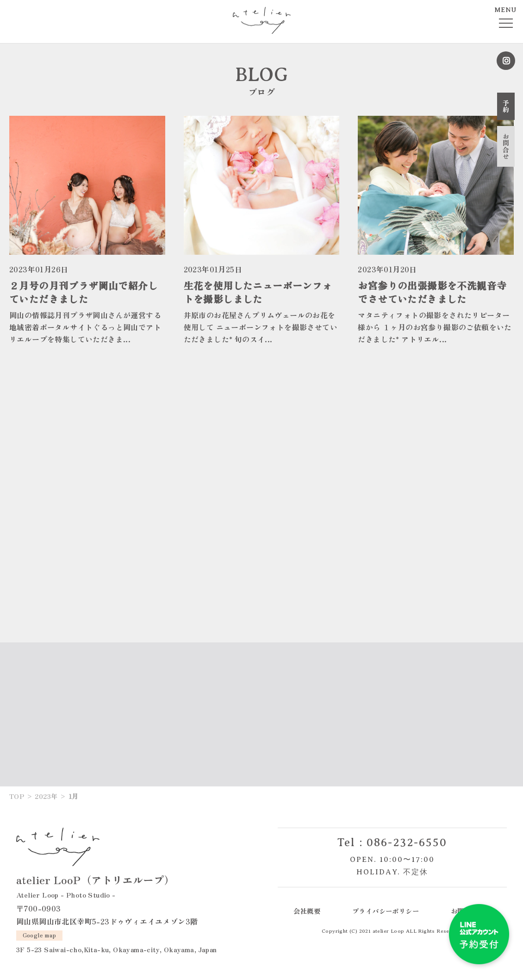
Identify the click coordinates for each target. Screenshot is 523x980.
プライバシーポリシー (386, 911)
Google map (40, 935)
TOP (17, 796)
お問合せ (506, 146)
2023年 (46, 796)
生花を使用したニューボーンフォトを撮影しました (258, 292)
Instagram (506, 61)
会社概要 (307, 911)
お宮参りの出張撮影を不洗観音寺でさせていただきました (432, 292)
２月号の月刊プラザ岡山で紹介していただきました (84, 292)
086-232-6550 (407, 842)
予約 (506, 106)
